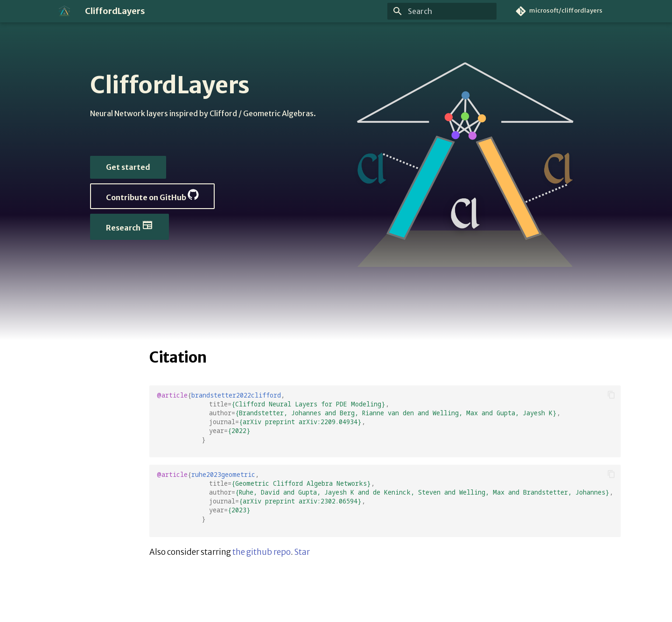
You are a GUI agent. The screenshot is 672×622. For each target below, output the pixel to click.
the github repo (262, 552)
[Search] (442, 11)
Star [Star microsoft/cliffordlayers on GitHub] (302, 552)
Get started (128, 167)
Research (129, 226)
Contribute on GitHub (152, 196)
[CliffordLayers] (64, 11)
